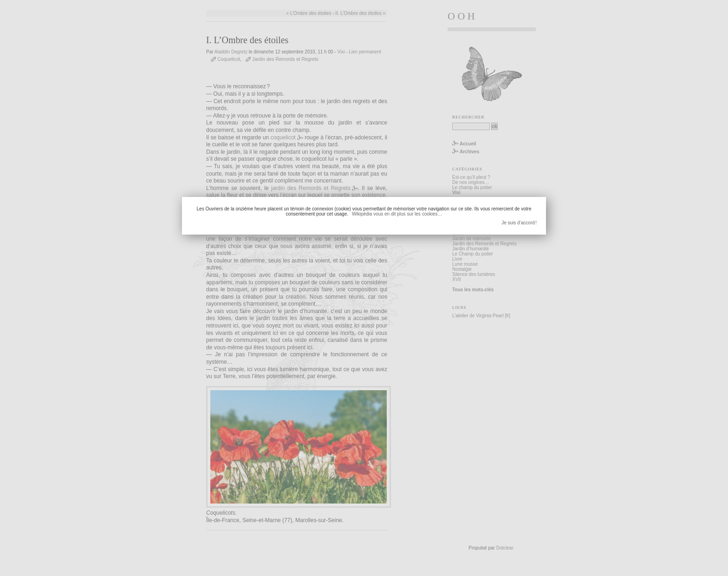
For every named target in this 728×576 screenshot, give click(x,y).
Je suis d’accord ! (519, 223)
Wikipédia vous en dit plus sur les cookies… (397, 214)
